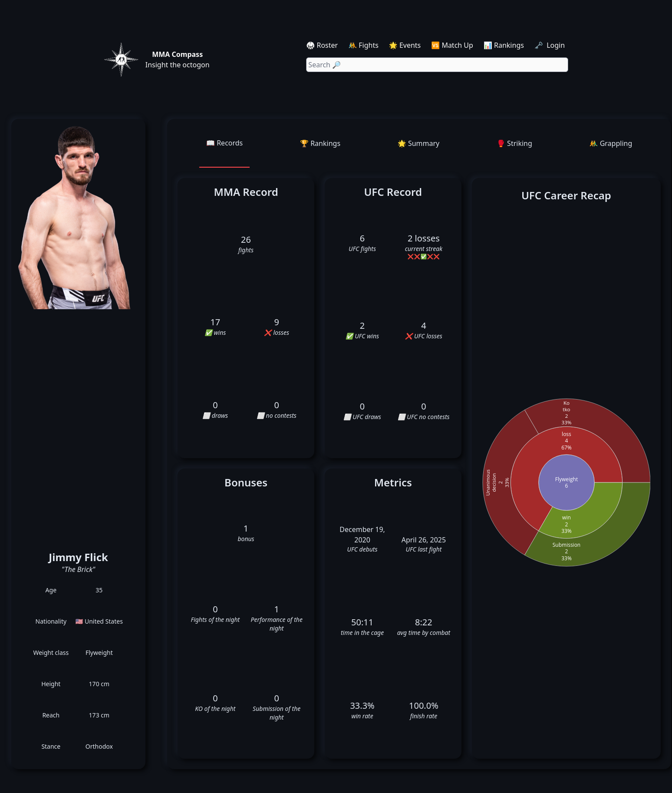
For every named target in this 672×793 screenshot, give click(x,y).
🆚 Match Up (452, 45)
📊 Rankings (504, 45)
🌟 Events (405, 45)
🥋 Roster (322, 45)
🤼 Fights (363, 45)
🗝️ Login (550, 45)
